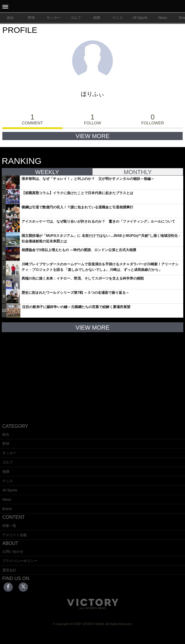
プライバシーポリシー (20, 561)
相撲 (97, 18)
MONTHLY (138, 172)
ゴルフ (76, 18)
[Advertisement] (92, 373)
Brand (7, 509)
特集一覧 (9, 526)
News (163, 18)
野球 (31, 18)
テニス (118, 18)
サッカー (54, 18)
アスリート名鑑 (15, 535)
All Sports (140, 18)
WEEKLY (47, 172)
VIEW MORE (93, 136)
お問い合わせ (13, 552)
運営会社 (9, 570)
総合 (10, 18)
